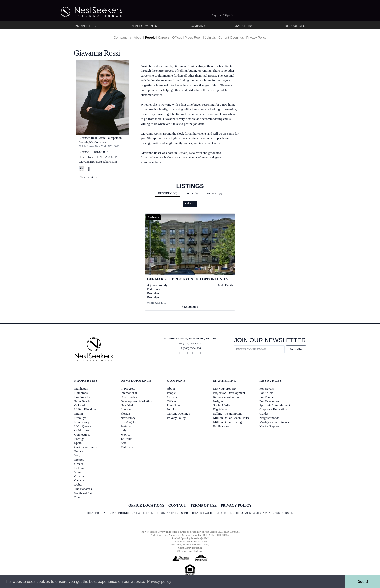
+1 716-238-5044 (106, 157)
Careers (164, 37)
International (129, 393)
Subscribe (296, 349)
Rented (214, 193)
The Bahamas (83, 489)
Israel (78, 472)
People (150, 37)
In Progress (128, 389)
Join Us (210, 37)
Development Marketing (136, 401)
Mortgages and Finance (274, 422)
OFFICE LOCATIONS (146, 505)
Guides (264, 414)
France (79, 451)
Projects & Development (229, 393)
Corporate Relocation (273, 409)
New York (127, 405)
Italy (77, 455)
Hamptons (81, 393)
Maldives (127, 447)
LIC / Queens (83, 426)
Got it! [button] (363, 582)
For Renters (267, 397)
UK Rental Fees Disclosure (190, 551)
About (138, 37)
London (126, 409)
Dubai (78, 485)
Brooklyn (168, 193)
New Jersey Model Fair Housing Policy (190, 545)
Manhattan (81, 389)
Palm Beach (82, 401)
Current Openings (231, 37)
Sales (190, 203)
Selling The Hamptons (228, 414)
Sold (192, 193)
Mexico (79, 460)
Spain (78, 443)
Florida (125, 414)
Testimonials (89, 177)
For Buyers (267, 389)
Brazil (78, 497)
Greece (79, 464)
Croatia (79, 476)
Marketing (244, 26)
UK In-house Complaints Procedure (190, 541)
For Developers (269, 401)
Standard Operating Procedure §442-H (190, 538)
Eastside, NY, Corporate (92, 142)
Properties (85, 26)
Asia (124, 443)
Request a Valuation (226, 397)
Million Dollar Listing (227, 422)
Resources (295, 26)
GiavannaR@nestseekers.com (98, 162)
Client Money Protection (190, 548)
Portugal (80, 439)
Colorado (80, 405)
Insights (218, 401)
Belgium (80, 468)
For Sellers (266, 393)
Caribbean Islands (86, 447)
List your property (225, 389)
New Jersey (82, 422)
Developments (144, 26)
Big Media (220, 409)
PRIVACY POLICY (236, 505)
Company (197, 26)
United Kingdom (85, 409)
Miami (79, 414)
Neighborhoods (269, 418)
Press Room (194, 37)
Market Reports (269, 426)
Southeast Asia (84, 493)
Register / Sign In (223, 15)
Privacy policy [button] (159, 581)
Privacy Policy (256, 37)
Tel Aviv (126, 439)
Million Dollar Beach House (231, 418)
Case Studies (129, 397)
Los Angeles (82, 397)
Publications (221, 426)
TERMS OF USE (203, 505)
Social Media (222, 405)
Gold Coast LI (84, 430)
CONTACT (177, 505)
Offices (177, 37)
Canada (79, 480)
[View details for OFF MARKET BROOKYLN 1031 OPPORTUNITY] (190, 262)
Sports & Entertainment (275, 405)
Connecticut (82, 435)
